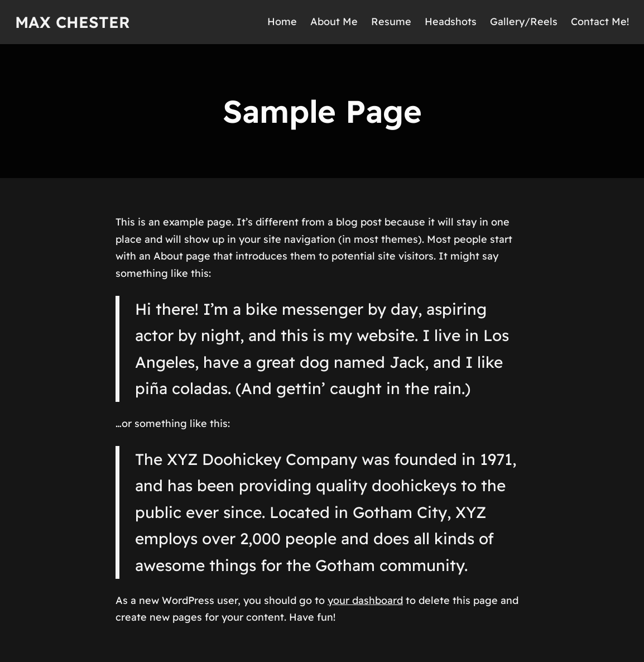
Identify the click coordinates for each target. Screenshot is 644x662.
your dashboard (365, 600)
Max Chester (73, 22)
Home (282, 21)
